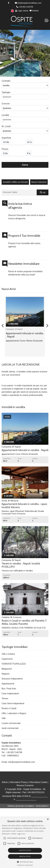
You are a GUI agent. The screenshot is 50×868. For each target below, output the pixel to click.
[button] (5, 838)
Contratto (6, 81)
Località (5, 115)
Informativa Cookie (38, 782)
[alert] (25, 843)
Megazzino (7, 669)
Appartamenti (8, 684)
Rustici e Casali (9, 708)
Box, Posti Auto (9, 689)
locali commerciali (10, 728)
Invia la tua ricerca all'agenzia (20, 206)
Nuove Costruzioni (39, 182)
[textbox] (25, 108)
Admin (5, 782)
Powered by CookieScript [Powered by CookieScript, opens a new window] (25, 865)
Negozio (6, 674)
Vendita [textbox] (6, 85)
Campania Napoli (14, 329)
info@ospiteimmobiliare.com (28, 3)
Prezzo (5, 149)
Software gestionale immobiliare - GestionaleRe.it (28, 806)
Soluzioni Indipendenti (12, 679)
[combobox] (25, 85)
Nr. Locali (6, 126)
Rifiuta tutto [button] (25, 856)
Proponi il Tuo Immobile (24, 236)
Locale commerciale (11, 723)
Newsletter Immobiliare (24, 264)
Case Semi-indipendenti (13, 703)
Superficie (6, 138)
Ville (4, 718)
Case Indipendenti (10, 694)
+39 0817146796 (25, 7)
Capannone (7, 659)
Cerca (25, 165)
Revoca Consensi (25, 785)
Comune (6, 104)
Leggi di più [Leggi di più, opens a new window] (21, 834)
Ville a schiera (8, 654)
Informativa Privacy (19, 782)
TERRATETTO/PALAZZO (14, 664)
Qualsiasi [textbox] (7, 131)
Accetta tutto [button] (25, 850)
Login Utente (22, 11)
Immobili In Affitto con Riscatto (15, 182)
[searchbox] (26, 97)
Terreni (5, 698)
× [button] (48, 819)
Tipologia (6, 92)
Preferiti (34, 11)
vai (43, 192)
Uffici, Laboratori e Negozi (14, 713)
